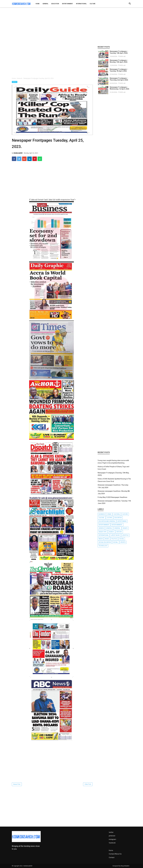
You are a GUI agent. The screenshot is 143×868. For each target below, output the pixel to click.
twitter (111, 832)
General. (117, 528)
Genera (101, 528)
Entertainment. (117, 525)
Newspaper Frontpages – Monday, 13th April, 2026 (119, 61)
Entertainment (104, 525)
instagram (112, 839)
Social (122, 539)
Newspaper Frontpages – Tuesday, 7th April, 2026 (119, 70)
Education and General (107, 521)
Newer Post (17, 784)
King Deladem (125, 866)
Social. (116, 542)
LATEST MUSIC (115, 535)
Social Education (105, 542)
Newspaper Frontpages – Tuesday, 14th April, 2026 (119, 52)
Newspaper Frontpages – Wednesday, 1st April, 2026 (119, 88)
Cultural (117, 514)
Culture (125, 514)
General (15, 82)
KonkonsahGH (28, 866)
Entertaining (122, 521)
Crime (109, 514)
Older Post (88, 784)
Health (125, 528)
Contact (112, 857)
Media (101, 539)
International (104, 535)
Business (102, 514)
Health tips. (103, 532)
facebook (112, 843)
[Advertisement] (71, 27)
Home (111, 850)
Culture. (102, 518)
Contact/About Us (115, 854)
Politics (114, 539)
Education (118, 518)
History (119, 532)
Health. (112, 532)
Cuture (109, 518)
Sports (123, 542)
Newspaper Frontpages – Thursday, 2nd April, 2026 (119, 79)
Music (107, 539)
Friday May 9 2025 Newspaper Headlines (112, 497)
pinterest (112, 836)
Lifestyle (125, 535)
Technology (103, 546)
